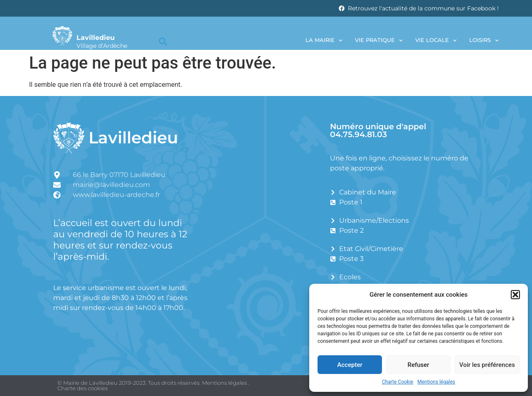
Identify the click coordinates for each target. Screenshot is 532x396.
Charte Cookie (398, 382)
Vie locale (436, 41)
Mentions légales (436, 382)
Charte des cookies (83, 388)
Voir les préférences (487, 365)
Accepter (350, 365)
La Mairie (324, 41)
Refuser (418, 365)
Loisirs (484, 41)
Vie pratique (379, 41)
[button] (515, 295)
